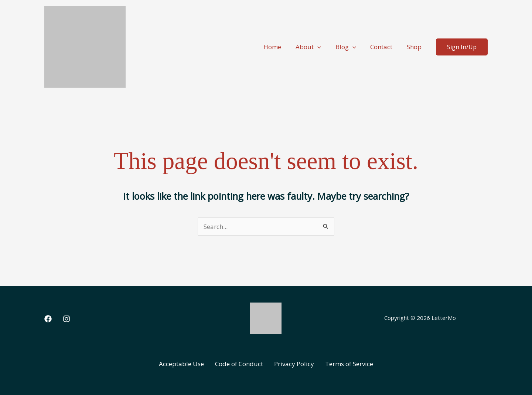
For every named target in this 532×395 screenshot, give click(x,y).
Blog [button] (350, 47)
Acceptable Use (181, 364)
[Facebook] (48, 319)
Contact (384, 47)
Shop (415, 47)
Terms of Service (349, 364)
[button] (323, 47)
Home (280, 47)
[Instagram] (66, 319)
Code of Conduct (239, 364)
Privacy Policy (294, 364)
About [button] (314, 47)
